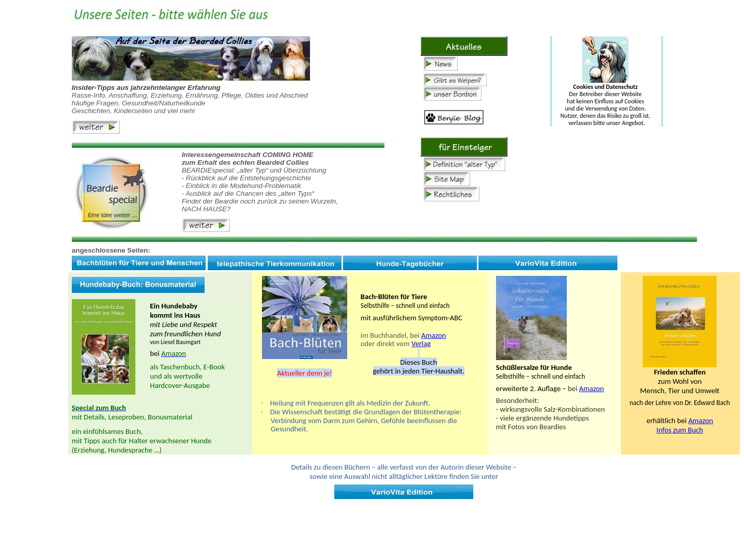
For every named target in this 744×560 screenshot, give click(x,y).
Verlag (421, 344)
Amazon (433, 335)
